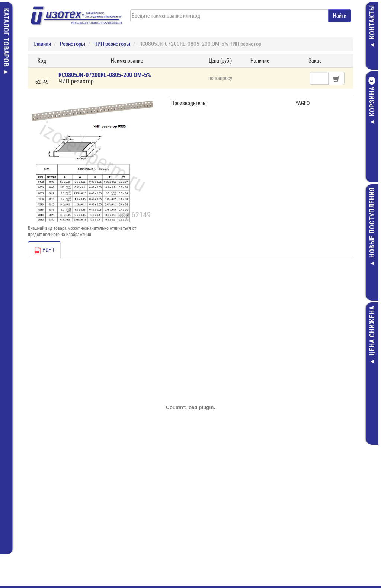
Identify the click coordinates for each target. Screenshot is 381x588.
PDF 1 (44, 251)
